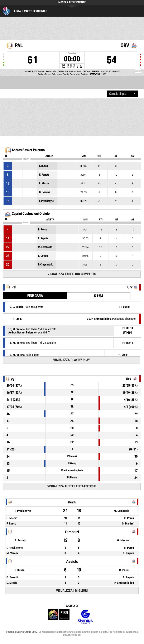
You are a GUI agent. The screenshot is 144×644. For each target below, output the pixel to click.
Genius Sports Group (85, 617)
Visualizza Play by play (72, 360)
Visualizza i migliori (72, 591)
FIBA (59, 617)
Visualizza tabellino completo (72, 274)
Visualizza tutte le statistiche (72, 486)
